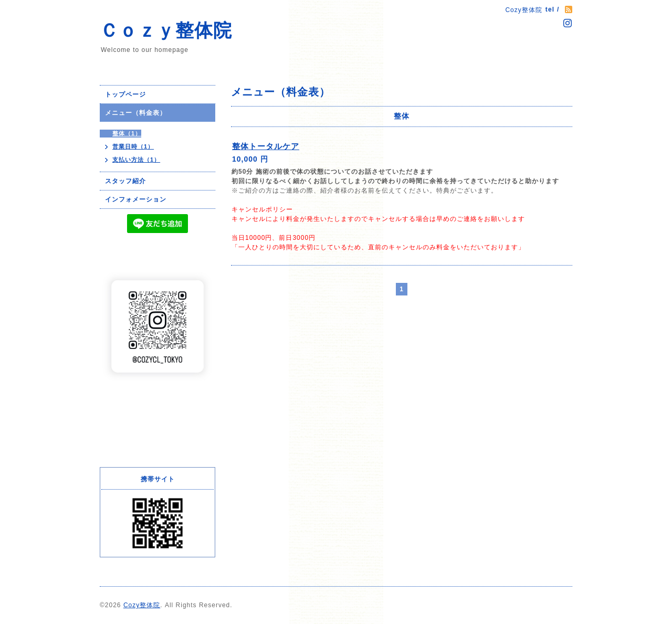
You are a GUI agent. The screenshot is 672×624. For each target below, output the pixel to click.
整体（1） (127, 133)
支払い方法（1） (136, 160)
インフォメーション (136, 199)
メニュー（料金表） (136, 113)
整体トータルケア (266, 146)
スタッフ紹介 (125, 181)
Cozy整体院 (142, 605)
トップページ (125, 94)
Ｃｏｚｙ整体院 (166, 30)
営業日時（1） (133, 146)
